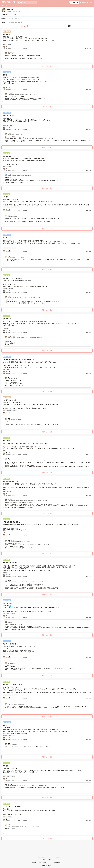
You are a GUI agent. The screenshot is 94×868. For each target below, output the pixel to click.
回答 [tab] (70, 26)
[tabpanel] (47, 435)
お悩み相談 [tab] (24, 26)
